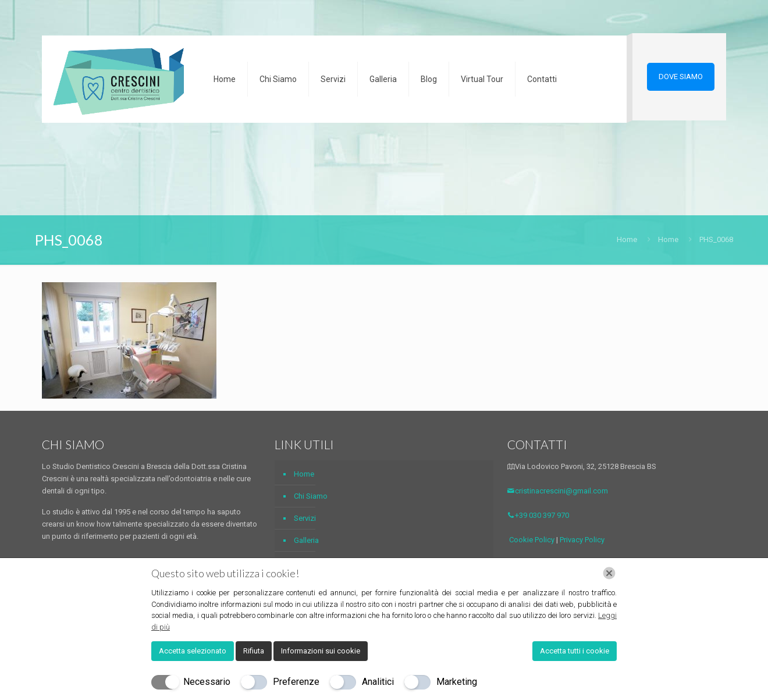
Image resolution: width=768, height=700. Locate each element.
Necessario (207, 682)
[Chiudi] (609, 573)
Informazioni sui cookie (321, 651)
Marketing (457, 682)
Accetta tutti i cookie (575, 651)
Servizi (305, 518)
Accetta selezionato (193, 651)
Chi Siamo (311, 496)
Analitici (378, 682)
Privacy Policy (582, 540)
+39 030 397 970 (538, 515)
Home (627, 239)
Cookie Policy (532, 540)
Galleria (306, 540)
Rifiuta (254, 651)
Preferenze (296, 682)
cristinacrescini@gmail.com (558, 491)
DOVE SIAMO (681, 77)
